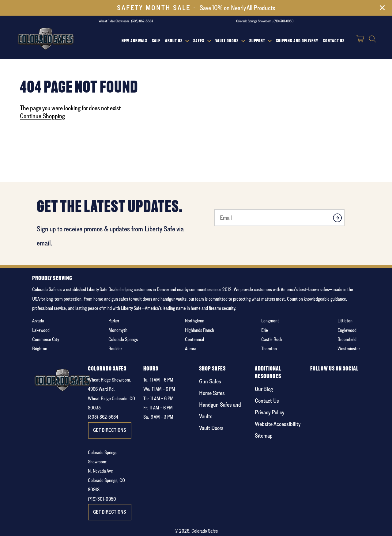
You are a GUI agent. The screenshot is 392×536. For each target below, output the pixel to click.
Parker (114, 321)
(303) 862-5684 (142, 21)
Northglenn (195, 321)
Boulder (115, 349)
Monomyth (118, 330)
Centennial (194, 339)
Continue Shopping (42, 116)
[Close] (382, 9)
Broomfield (347, 339)
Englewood (347, 330)
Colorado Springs (123, 339)
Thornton (269, 349)
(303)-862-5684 (103, 417)
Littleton (345, 321)
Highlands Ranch (200, 330)
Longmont (270, 321)
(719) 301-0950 (283, 21)
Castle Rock (272, 339)
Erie (265, 330)
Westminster (349, 349)
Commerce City (46, 339)
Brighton (40, 349)
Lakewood (41, 330)
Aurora (191, 349)
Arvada (38, 321)
